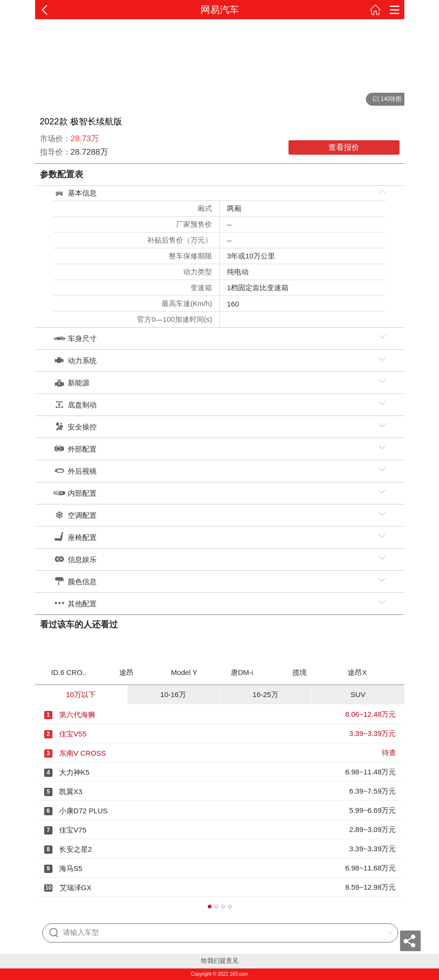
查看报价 (344, 147)
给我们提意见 (220, 961)
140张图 (384, 99)
